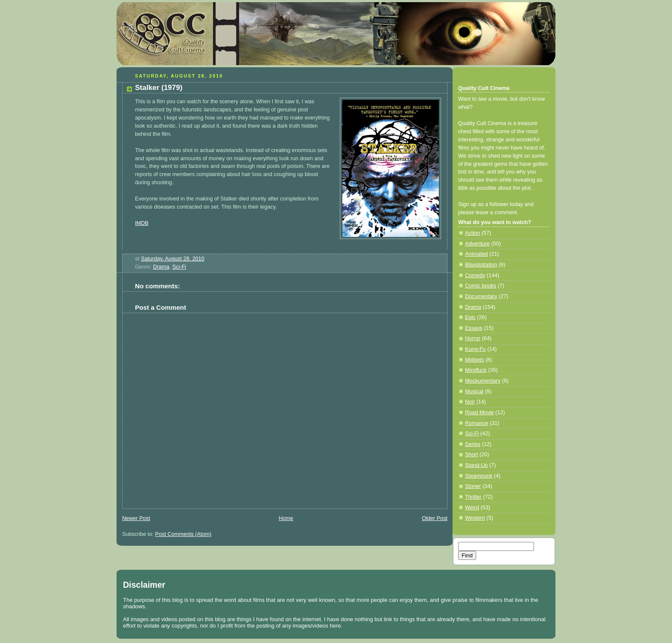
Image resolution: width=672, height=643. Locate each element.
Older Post (435, 518)
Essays (474, 328)
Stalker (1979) (159, 88)
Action (472, 233)
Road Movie (479, 413)
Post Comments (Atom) (183, 534)
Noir (470, 402)
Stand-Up (476, 465)
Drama (161, 267)
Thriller (473, 497)
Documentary (481, 296)
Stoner (473, 486)
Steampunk (479, 476)
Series (473, 444)
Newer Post (136, 518)
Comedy (475, 275)
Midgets (474, 360)
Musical (474, 392)
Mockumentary (483, 381)
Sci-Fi (179, 267)
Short (471, 455)
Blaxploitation (481, 265)
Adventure (477, 244)
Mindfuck (476, 370)
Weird (472, 508)
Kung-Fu (475, 349)
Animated (476, 254)
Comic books (481, 286)
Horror (473, 338)
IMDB (142, 223)
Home (286, 518)
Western (475, 518)
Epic (470, 317)
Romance (477, 423)
